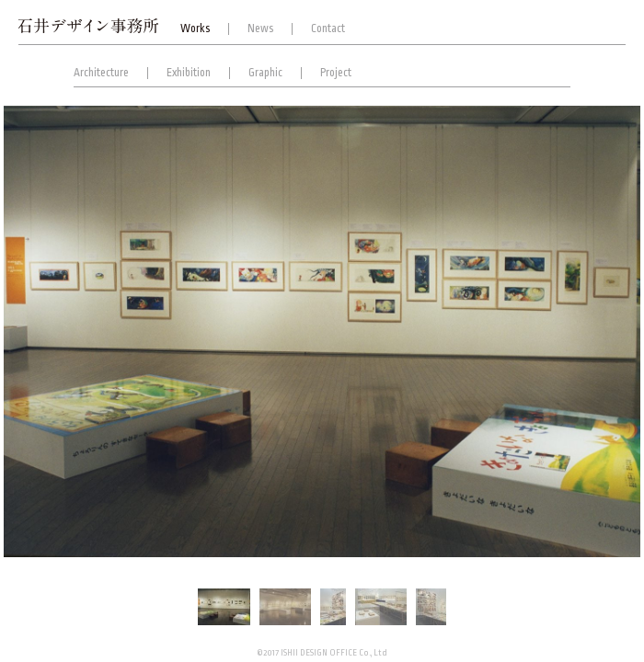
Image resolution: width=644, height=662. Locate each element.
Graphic (265, 73)
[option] (322, 331)
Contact (328, 29)
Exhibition (189, 73)
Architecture (101, 73)
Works (195, 29)
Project (336, 73)
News (260, 29)
